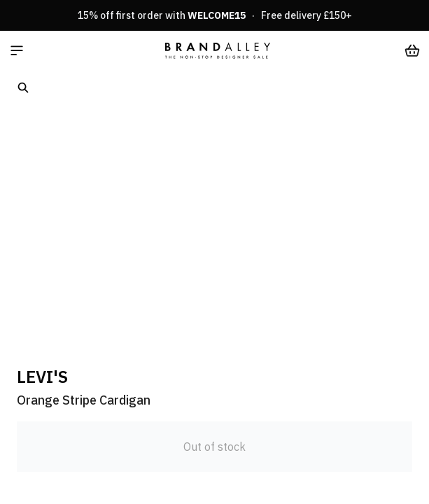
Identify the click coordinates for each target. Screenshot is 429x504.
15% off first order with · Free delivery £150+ (215, 15)
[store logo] (218, 50)
